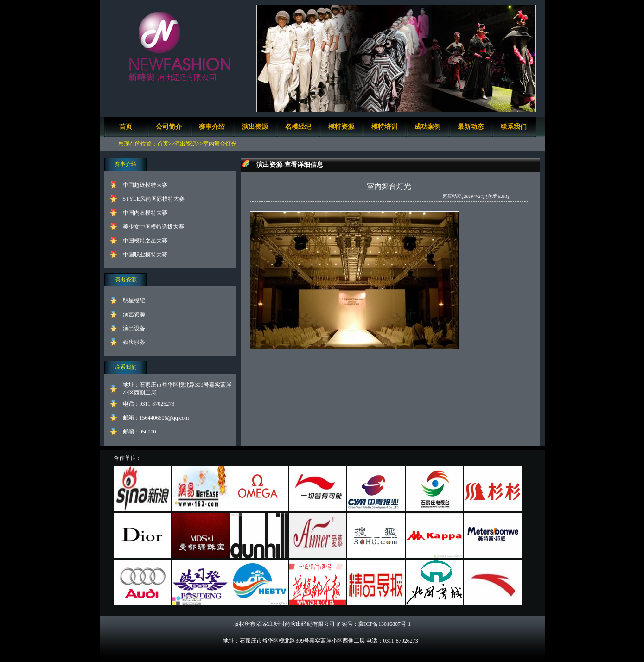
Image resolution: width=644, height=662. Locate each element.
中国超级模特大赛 (145, 185)
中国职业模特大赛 (145, 255)
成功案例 (427, 127)
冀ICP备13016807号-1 (385, 624)
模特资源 (341, 127)
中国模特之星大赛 (145, 241)
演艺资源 (134, 314)
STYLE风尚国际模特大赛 (154, 199)
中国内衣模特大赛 (145, 213)
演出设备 (134, 328)
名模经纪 (298, 127)
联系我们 (514, 127)
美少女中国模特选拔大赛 (153, 227)
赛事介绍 (212, 127)
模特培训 (384, 127)
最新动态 (471, 127)
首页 (126, 127)
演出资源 (255, 127)
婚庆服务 (134, 342)
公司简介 (169, 127)
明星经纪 (134, 300)
